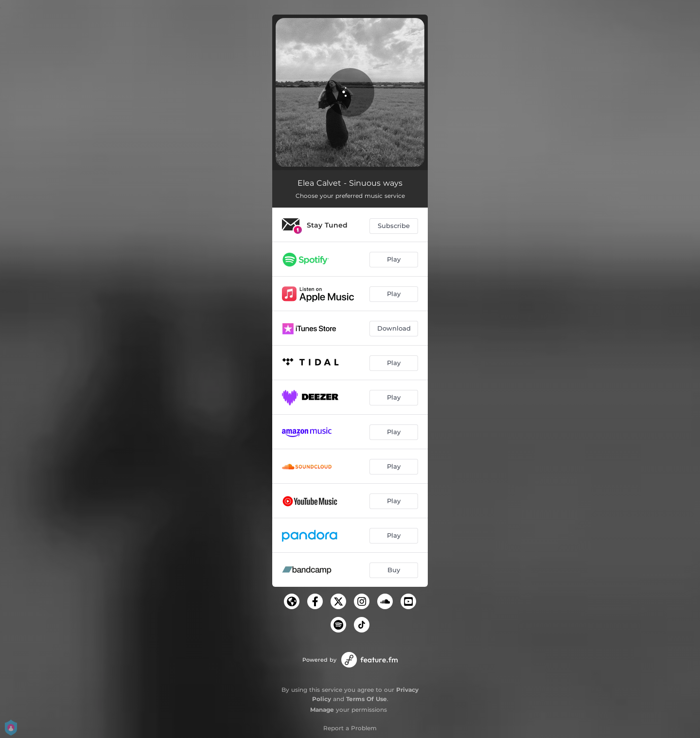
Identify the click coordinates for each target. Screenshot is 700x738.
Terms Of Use (367, 699)
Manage (322, 710)
